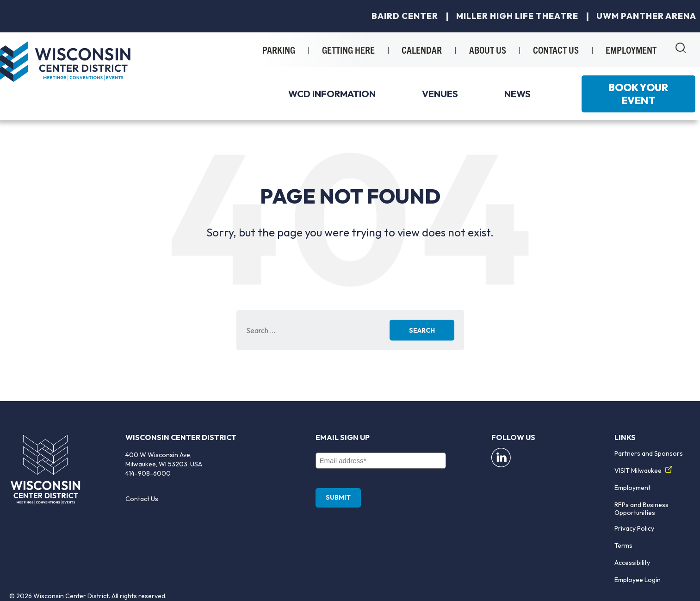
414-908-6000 (148, 473)
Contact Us (142, 499)
